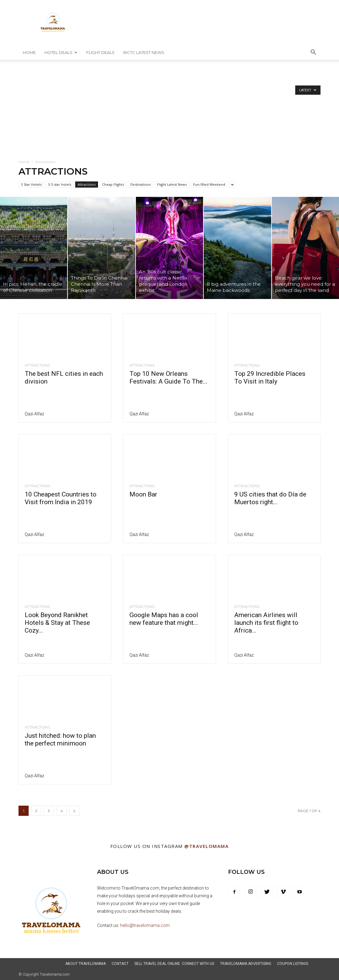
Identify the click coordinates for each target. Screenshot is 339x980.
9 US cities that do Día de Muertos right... (270, 498)
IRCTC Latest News (144, 52)
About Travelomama (86, 964)
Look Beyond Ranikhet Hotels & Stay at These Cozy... (57, 623)
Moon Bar (143, 494)
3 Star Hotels (31, 184)
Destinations (141, 184)
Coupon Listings (293, 964)
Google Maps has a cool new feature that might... (164, 619)
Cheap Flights (113, 184)
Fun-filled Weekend (209, 184)
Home (29, 52)
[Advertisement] (169, 113)
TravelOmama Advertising (246, 964)
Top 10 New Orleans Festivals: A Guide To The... (168, 378)
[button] (313, 53)
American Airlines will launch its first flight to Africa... (266, 623)
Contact (120, 964)
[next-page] (74, 811)
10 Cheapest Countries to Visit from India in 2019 (61, 498)
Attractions (87, 184)
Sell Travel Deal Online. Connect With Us (174, 964)
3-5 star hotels (60, 184)
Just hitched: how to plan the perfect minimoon (60, 739)
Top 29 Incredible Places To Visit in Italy (270, 378)
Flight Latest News (172, 184)
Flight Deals (100, 52)
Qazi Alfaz (34, 414)
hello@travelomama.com (145, 925)
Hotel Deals (61, 52)
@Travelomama (206, 846)
